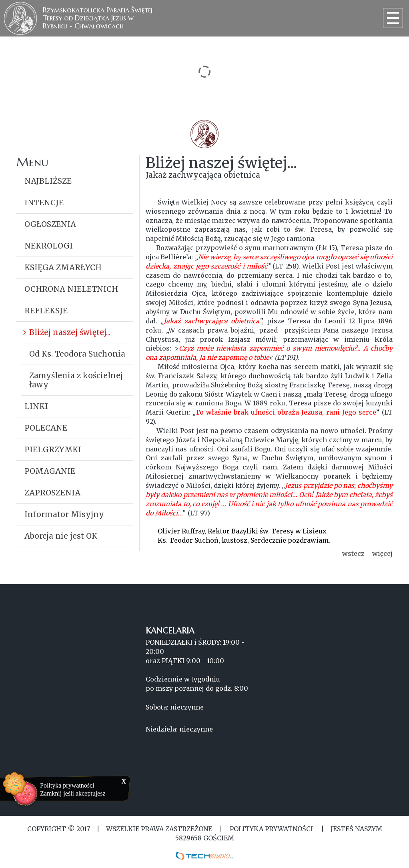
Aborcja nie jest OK (61, 536)
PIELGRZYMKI (53, 449)
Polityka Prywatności (271, 829)
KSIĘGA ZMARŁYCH (63, 267)
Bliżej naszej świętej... (70, 332)
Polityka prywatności (67, 785)
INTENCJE (44, 202)
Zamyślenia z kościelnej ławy (76, 380)
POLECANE (46, 428)
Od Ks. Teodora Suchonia (77, 354)
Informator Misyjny (64, 514)
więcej (382, 553)
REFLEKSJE (46, 311)
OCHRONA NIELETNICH (71, 289)
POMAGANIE (50, 471)
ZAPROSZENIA (52, 493)
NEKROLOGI (49, 246)
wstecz (353, 553)
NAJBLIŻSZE (48, 181)
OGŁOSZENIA (50, 224)
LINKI (36, 406)
